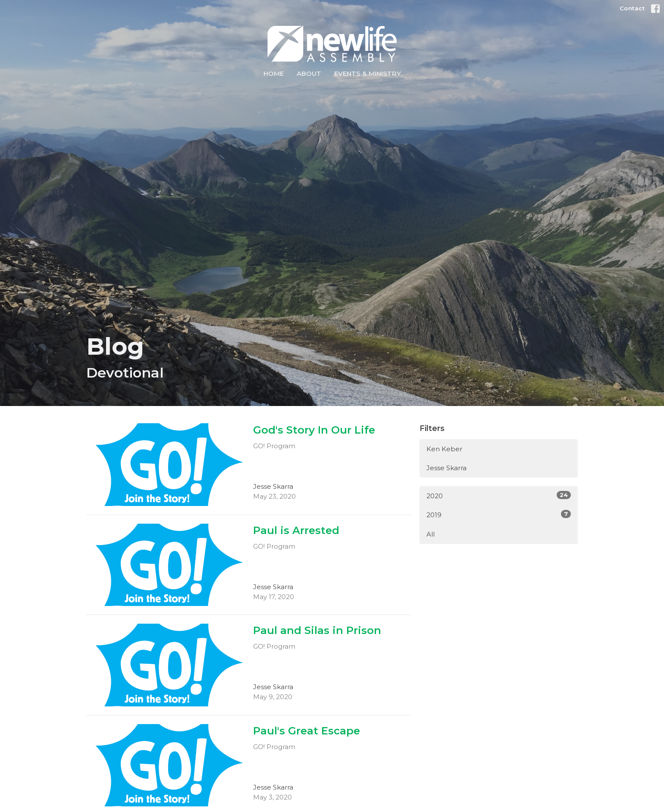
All (431, 534)
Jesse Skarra (446, 468)
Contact (632, 8)
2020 (499, 495)
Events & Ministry (368, 73)
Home (274, 73)
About (309, 73)
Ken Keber (444, 449)
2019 (499, 514)
